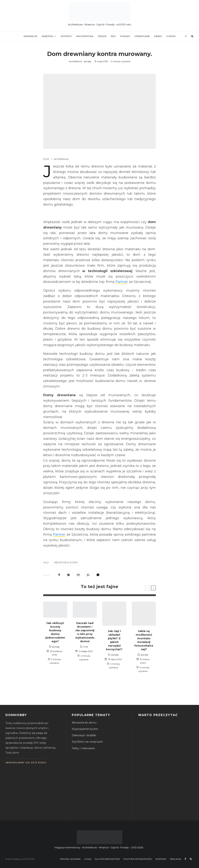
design (102, 36)
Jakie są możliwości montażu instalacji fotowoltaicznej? (144, 640)
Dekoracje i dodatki (84, 735)
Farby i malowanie (83, 748)
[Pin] (68, 575)
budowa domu (67, 562)
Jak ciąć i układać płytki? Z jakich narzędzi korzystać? (114, 640)
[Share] (59, 575)
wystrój (66, 36)
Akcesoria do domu (84, 722)
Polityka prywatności (138, 859)
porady (125, 36)
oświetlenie (142, 36)
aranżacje (30, 36)
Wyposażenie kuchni (85, 729)
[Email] (78, 575)
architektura (85, 36)
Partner (122, 282)
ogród (171, 36)
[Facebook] (185, 859)
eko (113, 36)
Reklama (176, 859)
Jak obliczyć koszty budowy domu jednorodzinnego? (55, 632)
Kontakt (161, 859)
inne (86, 646)
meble (158, 36)
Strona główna (70, 859)
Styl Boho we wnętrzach (87, 742)
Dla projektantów (107, 859)
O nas (88, 859)
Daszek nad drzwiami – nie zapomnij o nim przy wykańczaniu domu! (85, 632)
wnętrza (47, 36)
